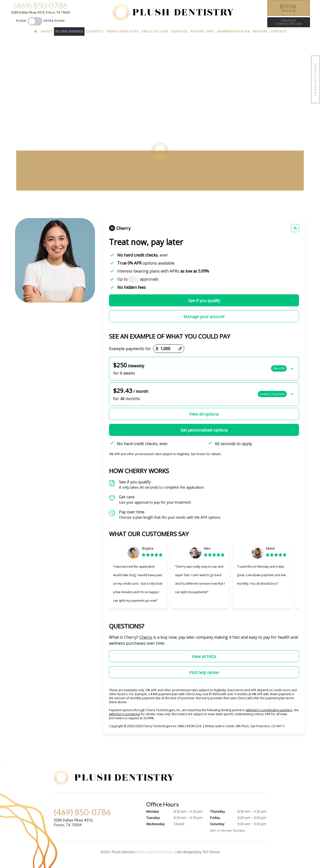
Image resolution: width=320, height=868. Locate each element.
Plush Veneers (69, 31)
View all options (204, 414)
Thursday (217, 811)
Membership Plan (233, 31)
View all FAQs (204, 656)
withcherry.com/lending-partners (269, 710)
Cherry (146, 637)
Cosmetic (95, 31)
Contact (279, 31)
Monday (153, 811)
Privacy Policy (163, 852)
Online (289, 8)
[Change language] (295, 228)
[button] (204, 369)
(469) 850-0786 (40, 6)
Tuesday (153, 818)
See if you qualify (204, 301)
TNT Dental (211, 852)
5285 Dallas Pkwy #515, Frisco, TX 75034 (40, 12)
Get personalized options (204, 430)
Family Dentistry (123, 31)
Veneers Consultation (289, 22)
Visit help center (204, 672)
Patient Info (202, 31)
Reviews (260, 31)
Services (179, 31)
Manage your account (204, 317)
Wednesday (155, 824)
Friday (215, 818)
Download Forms (315, 79)
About (47, 31)
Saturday (217, 824)
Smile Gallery (155, 31)
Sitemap (144, 852)
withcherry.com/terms (124, 714)
